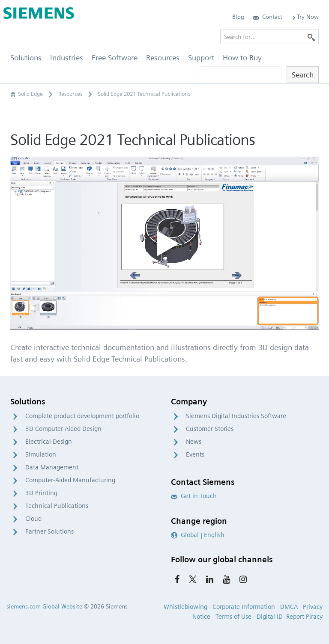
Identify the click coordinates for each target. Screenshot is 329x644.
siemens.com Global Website (44, 606)
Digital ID (270, 617)
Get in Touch (194, 496)
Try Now (305, 17)
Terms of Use (233, 617)
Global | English (198, 535)
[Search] (311, 37)
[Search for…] (269, 37)
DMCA (289, 607)
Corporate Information (244, 607)
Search (303, 75)
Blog (238, 17)
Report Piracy (304, 617)
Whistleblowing (185, 607)
